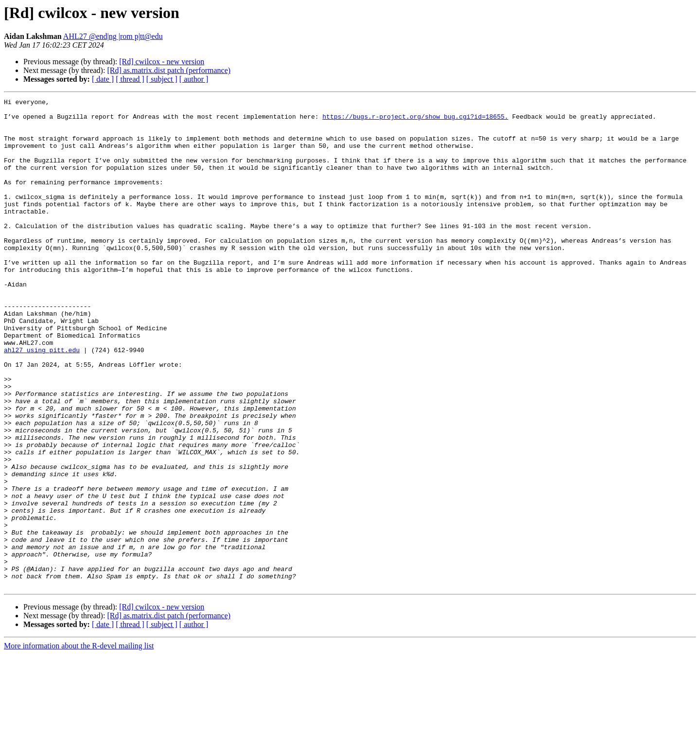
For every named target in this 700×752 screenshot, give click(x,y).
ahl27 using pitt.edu (42, 401)
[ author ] (194, 79)
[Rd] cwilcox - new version (162, 62)
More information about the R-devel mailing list (79, 743)
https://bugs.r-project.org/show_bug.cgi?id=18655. (415, 121)
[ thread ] (130, 79)
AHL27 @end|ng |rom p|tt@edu (113, 36)
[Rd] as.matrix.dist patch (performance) (169, 70)
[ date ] (103, 79)
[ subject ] (162, 79)
